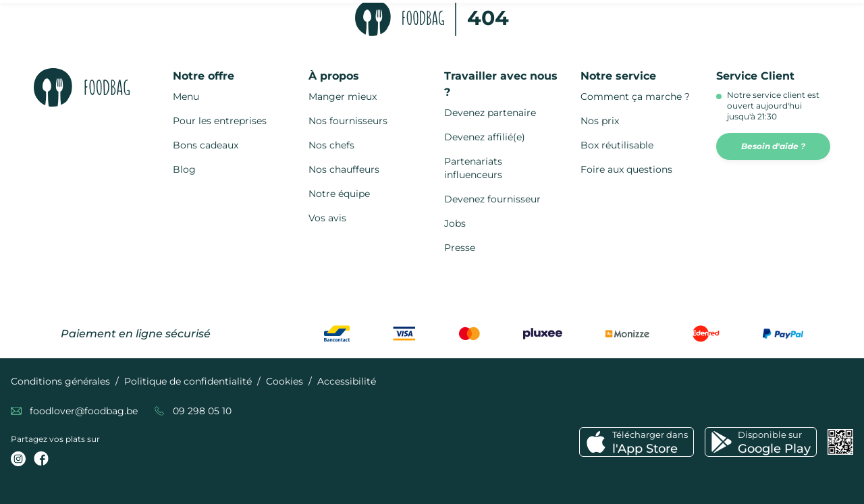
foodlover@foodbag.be (84, 411)
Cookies (285, 381)
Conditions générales (60, 381)
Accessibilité (347, 381)
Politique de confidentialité (188, 381)
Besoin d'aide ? (773, 146)
